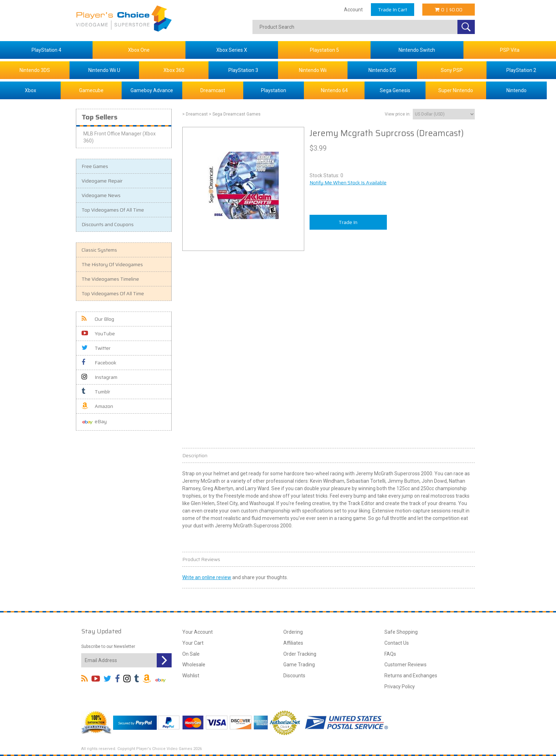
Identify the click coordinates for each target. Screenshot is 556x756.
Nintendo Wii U (104, 70)
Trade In (348, 222)
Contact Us (397, 643)
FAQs (390, 654)
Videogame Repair (102, 181)
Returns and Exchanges (411, 676)
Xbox (30, 90)
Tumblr (96, 392)
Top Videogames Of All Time (113, 210)
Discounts (294, 676)
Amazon (97, 406)
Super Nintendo (456, 90)
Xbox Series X (232, 50)
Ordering (293, 632)
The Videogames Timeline (110, 279)
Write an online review (207, 577)
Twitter (96, 348)
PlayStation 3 (243, 70)
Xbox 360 (174, 70)
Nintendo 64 (334, 90)
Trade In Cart (393, 10)
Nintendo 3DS (35, 70)
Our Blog (98, 319)
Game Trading (299, 665)
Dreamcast (213, 90)
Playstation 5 (324, 50)
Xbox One (139, 50)
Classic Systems (99, 250)
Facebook (99, 363)
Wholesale (194, 665)
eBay (94, 422)
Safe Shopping (401, 632)
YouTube (98, 334)
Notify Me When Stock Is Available (348, 183)
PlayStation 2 (521, 70)
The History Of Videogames (112, 264)
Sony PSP (452, 70)
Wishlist (191, 676)
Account (353, 10)
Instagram (99, 377)
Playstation (274, 90)
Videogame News (101, 195)
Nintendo (516, 90)
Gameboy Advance (152, 90)
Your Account (198, 632)
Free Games (95, 166)
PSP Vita (510, 50)
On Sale (191, 654)
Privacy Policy (400, 687)
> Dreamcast (195, 114)
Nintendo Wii (313, 70)
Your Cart (193, 643)
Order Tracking (300, 654)
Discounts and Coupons (108, 224)
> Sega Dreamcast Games (235, 114)
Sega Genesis (395, 90)
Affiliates (293, 643)
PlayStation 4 (46, 50)
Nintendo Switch (417, 50)
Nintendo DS (382, 70)
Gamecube (91, 90)
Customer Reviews (405, 665)
